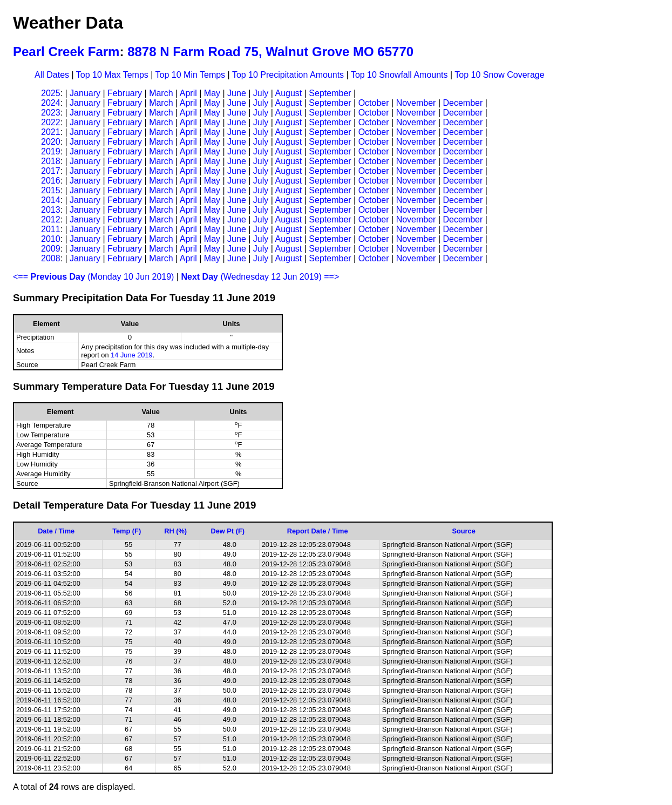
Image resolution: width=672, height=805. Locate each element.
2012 (51, 219)
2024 (51, 103)
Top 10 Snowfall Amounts (399, 75)
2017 (51, 171)
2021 (51, 132)
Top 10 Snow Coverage (499, 75)
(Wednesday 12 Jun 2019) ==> (260, 277)
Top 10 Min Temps (191, 75)
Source (463, 531)
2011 (51, 229)
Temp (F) (127, 531)
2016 (51, 181)
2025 (51, 93)
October (374, 103)
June (237, 93)
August (288, 93)
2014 (51, 200)
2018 (51, 161)
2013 (51, 210)
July (261, 93)
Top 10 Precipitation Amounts (288, 75)
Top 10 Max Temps (112, 75)
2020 (51, 142)
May (212, 93)
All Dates (52, 75)
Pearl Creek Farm (66, 52)
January (85, 93)
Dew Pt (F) (228, 531)
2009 (51, 249)
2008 (51, 258)
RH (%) (175, 531)
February (125, 93)
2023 (51, 113)
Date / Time (56, 531)
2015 (51, 190)
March (161, 93)
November (416, 103)
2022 (51, 122)
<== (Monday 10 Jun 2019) (93, 277)
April (188, 93)
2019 (51, 151)
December (463, 103)
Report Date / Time (318, 531)
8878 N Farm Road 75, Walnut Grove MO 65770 (270, 52)
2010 (51, 239)
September (330, 93)
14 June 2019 (132, 355)
